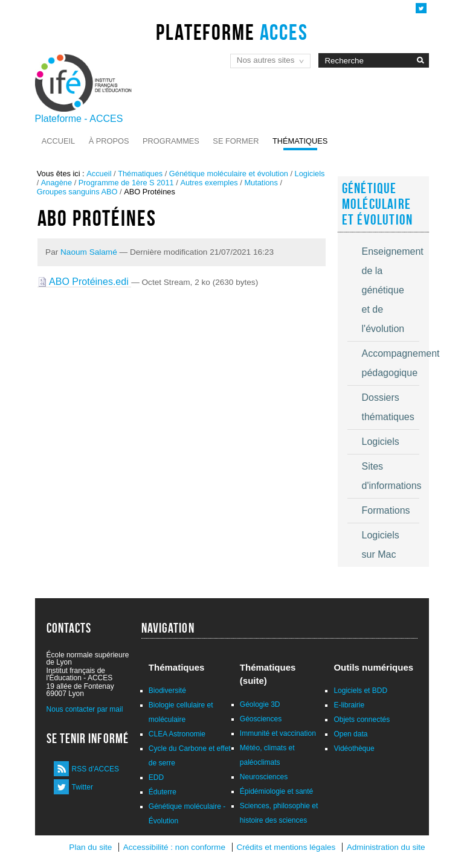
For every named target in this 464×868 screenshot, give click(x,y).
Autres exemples (209, 183)
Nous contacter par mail (85, 709)
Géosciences (261, 719)
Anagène (56, 183)
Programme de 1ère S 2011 (126, 183)
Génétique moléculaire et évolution (229, 174)
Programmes (171, 141)
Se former (236, 141)
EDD (156, 777)
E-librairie (349, 705)
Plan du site (90, 847)
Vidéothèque (354, 748)
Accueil (58, 141)
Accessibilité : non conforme (174, 847)
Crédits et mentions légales (286, 847)
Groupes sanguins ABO (77, 192)
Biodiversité (167, 691)
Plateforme (232, 32)
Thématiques (300, 141)
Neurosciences (264, 777)
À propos (109, 141)
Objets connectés (362, 720)
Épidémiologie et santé (276, 791)
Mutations (261, 183)
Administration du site (386, 847)
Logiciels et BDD (360, 691)
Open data (350, 734)
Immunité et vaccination (278, 733)
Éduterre (163, 792)
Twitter (82, 787)
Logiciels (310, 174)
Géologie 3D (260, 704)
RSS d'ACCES (95, 769)
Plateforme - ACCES (79, 119)
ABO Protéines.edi (85, 282)
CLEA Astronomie (177, 734)
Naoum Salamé (89, 252)
